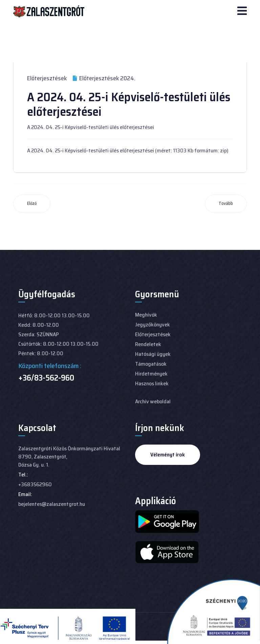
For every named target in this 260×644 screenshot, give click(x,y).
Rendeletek (148, 344)
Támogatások (151, 364)
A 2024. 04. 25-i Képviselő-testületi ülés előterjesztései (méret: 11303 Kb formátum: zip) (128, 151)
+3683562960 (35, 484)
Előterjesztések (47, 78)
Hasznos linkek (152, 383)
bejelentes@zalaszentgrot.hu (52, 504)
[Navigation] (242, 12)
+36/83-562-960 (46, 378)
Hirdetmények (151, 374)
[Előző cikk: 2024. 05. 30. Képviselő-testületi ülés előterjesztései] (32, 204)
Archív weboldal (153, 401)
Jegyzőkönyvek (153, 325)
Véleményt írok (168, 455)
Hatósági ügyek (153, 354)
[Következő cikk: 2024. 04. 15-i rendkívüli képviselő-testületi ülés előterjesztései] (226, 204)
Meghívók (146, 315)
